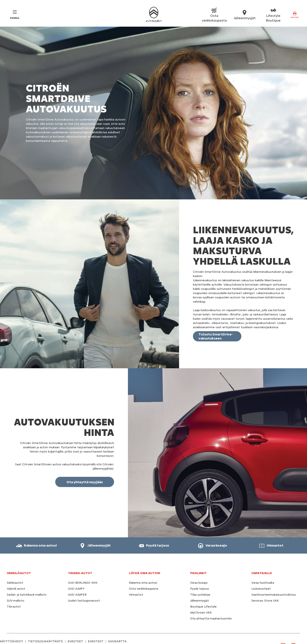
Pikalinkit (198, 573)
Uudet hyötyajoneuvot (84, 601)
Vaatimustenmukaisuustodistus (274, 595)
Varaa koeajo (199, 583)
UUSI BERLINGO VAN (83, 583)
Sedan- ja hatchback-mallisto (27, 595)
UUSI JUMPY (76, 589)
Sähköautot (15, 583)
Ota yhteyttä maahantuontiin (211, 619)
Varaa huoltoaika (263, 583)
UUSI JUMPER (77, 595)
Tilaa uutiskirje (200, 595)
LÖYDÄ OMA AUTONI (145, 573)
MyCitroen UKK (201, 613)
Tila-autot (14, 607)
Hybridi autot (16, 589)
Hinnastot (136, 595)
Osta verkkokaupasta (144, 589)
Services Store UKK (265, 601)
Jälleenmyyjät (200, 601)
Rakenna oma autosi (143, 583)
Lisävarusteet (261, 589)
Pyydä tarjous (200, 589)
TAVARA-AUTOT (80, 573)
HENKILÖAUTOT (19, 573)
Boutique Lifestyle (203, 607)
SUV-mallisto (16, 601)
